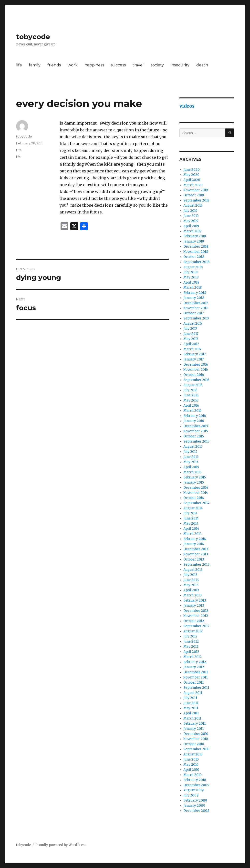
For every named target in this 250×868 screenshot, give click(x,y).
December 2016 (196, 365)
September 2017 (196, 318)
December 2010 (196, 734)
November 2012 (196, 616)
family (35, 65)
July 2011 (190, 698)
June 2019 (191, 216)
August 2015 (193, 447)
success (118, 65)
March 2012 (193, 657)
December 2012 (196, 611)
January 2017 (193, 359)
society (157, 65)
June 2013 (191, 580)
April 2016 (191, 406)
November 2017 (195, 308)
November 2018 (196, 252)
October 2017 (193, 313)
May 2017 (191, 339)
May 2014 (191, 524)
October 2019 (194, 195)
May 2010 (191, 765)
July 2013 (190, 575)
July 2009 (191, 795)
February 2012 (195, 662)
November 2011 (195, 677)
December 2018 (196, 247)
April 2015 (191, 467)
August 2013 (193, 570)
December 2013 (196, 549)
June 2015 (191, 457)
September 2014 (196, 503)
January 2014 (194, 544)
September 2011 (196, 688)
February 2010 (195, 780)
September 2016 (196, 380)
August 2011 (193, 693)
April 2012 (191, 652)
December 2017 (196, 303)
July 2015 (190, 452)
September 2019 (196, 200)
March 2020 (193, 185)
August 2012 (193, 631)
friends (54, 65)
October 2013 (194, 559)
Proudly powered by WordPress (61, 845)
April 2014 (191, 529)
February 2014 (195, 539)
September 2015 (196, 441)
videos (187, 106)
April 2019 (191, 226)
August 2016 (193, 385)
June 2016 (191, 395)
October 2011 (193, 683)
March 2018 (193, 288)
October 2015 (194, 436)
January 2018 (194, 298)
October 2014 (194, 498)
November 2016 (196, 370)
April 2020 (192, 180)
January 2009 (194, 806)
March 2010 (193, 775)
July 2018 (190, 272)
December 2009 (196, 785)
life (19, 65)
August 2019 (193, 206)
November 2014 (196, 493)
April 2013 (191, 590)
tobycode (33, 37)
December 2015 (196, 426)
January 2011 (193, 729)
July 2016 (190, 390)
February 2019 (195, 236)
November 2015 (196, 431)
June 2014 (191, 518)
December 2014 (196, 488)
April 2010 (191, 770)
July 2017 (190, 329)
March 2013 (193, 595)
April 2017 (191, 344)
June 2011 (191, 703)
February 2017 (194, 354)
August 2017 (193, 323)
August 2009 (193, 790)
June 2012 (191, 641)
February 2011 (194, 724)
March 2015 (192, 472)
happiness (94, 65)
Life (19, 150)
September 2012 (196, 626)
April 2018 (191, 282)
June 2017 (191, 334)
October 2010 (194, 744)
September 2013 (196, 565)
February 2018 (195, 293)
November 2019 (196, 190)
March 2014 (193, 534)
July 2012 (190, 636)
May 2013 (191, 585)
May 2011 (191, 708)
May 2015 (191, 462)
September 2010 (196, 749)
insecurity (180, 65)
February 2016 (195, 416)
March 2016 (192, 411)
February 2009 (195, 800)
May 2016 (191, 400)
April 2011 (191, 713)
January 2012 (194, 667)
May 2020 (191, 175)
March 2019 (192, 231)
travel (138, 65)
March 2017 (192, 349)
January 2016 (194, 421)
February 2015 (195, 477)
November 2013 (196, 554)
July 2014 (190, 513)
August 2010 (193, 754)
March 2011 (192, 718)
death (202, 65)
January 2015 (194, 482)
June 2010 (191, 759)
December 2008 (196, 811)
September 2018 (196, 262)
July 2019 (190, 211)
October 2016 (194, 375)
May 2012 (191, 647)
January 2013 (194, 606)
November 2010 (196, 739)
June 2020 (192, 170)
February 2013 (195, 600)
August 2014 (193, 508)
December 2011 (196, 672)
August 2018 (193, 267)
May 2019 (191, 221)
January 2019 (194, 241)
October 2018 (194, 257)
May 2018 (191, 277)
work (73, 65)
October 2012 (194, 621)
